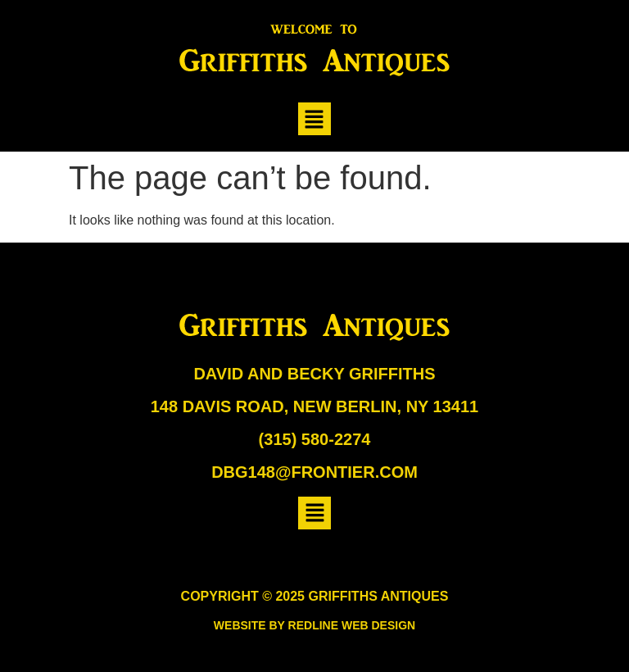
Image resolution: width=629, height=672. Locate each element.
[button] (314, 119)
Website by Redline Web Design (314, 625)
